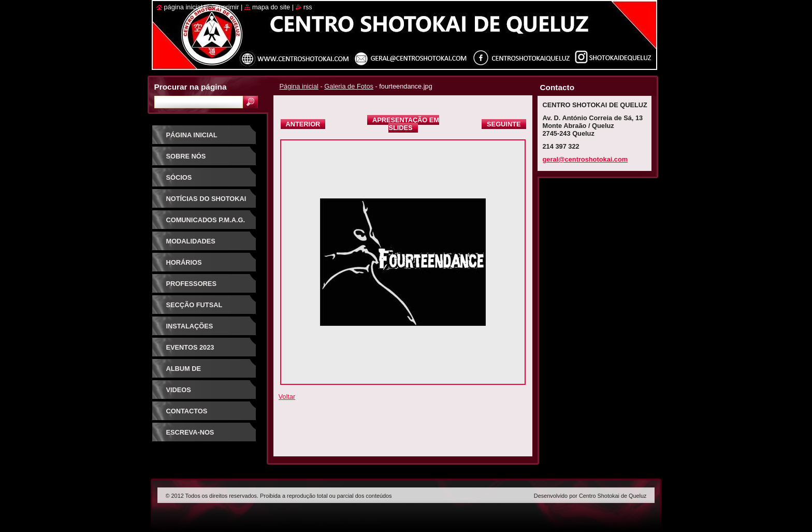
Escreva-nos (190, 432)
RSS (308, 7)
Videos (179, 390)
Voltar (287, 397)
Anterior (303, 124)
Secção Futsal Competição (194, 308)
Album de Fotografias (190, 372)
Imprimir (227, 7)
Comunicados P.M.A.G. (206, 220)
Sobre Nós (186, 156)
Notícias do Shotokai (206, 199)
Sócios (179, 177)
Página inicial (299, 86)
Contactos (187, 411)
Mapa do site (271, 7)
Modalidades (191, 241)
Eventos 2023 (190, 347)
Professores (191, 284)
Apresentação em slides (406, 124)
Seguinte (504, 124)
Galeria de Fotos (349, 86)
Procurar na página (191, 87)
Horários (184, 262)
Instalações (190, 326)
